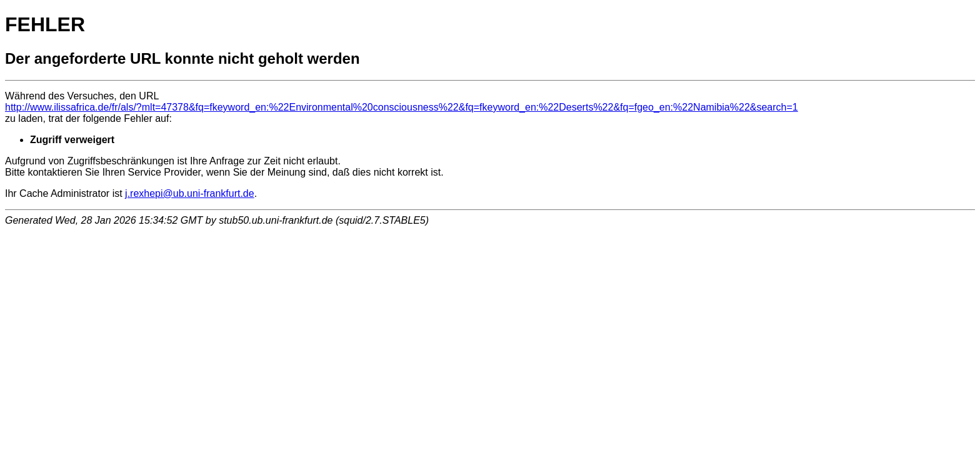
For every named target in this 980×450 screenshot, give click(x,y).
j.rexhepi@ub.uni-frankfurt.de (190, 193)
